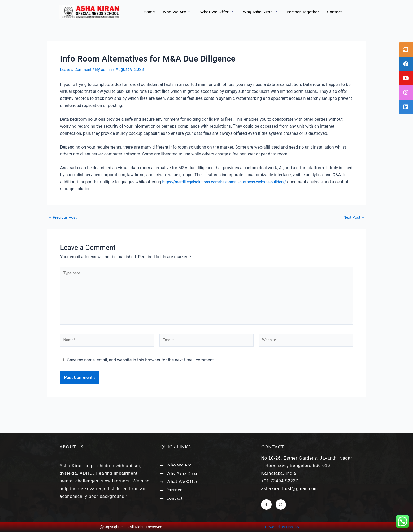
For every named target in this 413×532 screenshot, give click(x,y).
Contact (334, 12)
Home (149, 12)
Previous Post (64, 217)
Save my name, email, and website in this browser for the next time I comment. (141, 366)
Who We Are (177, 12)
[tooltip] (406, 50)
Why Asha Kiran (260, 12)
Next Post (353, 217)
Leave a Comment (77, 69)
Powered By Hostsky (282, 527)
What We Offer (217, 12)
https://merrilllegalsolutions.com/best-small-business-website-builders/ (230, 182)
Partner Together (303, 12)
